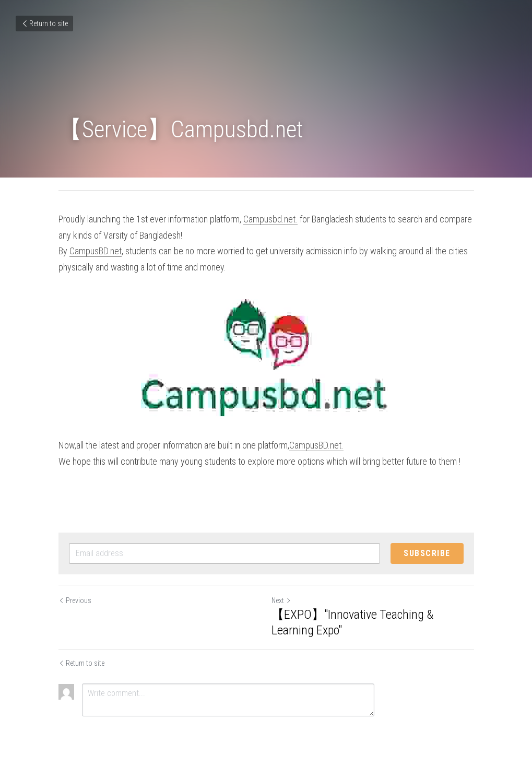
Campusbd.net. (270, 219)
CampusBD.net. (316, 445)
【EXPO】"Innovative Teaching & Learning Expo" (352, 622)
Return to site (44, 23)
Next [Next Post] (281, 600)
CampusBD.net (96, 251)
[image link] (266, 356)
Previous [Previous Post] (75, 600)
